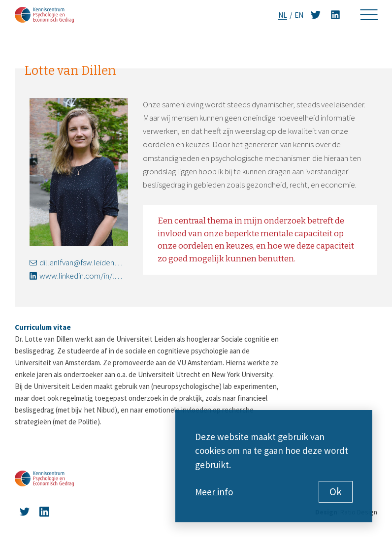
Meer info (214, 492)
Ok (336, 492)
